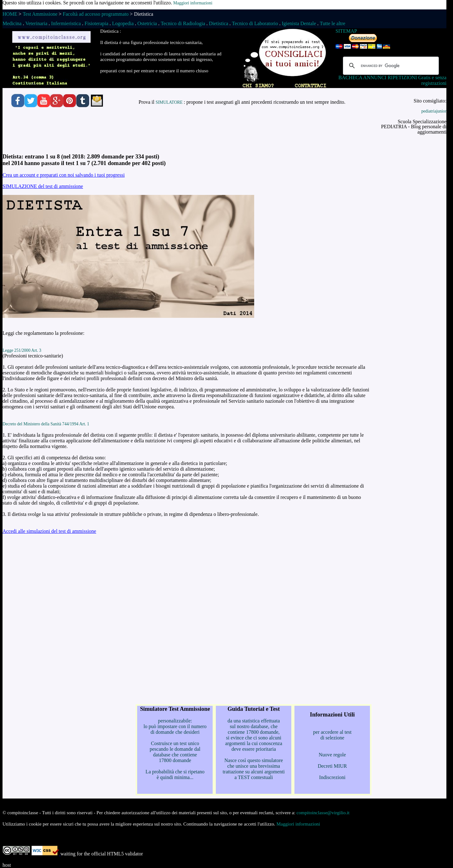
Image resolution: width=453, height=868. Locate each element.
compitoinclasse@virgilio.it (323, 813)
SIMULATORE (170, 102)
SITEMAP (346, 31)
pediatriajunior (434, 111)
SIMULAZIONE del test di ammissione (43, 186)
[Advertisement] (187, 134)
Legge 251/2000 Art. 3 (22, 350)
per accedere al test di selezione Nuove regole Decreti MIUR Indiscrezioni (332, 746)
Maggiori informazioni (193, 3)
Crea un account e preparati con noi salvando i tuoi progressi (64, 175)
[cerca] (390, 66)
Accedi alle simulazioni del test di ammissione (49, 531)
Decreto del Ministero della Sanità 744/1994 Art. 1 (46, 424)
